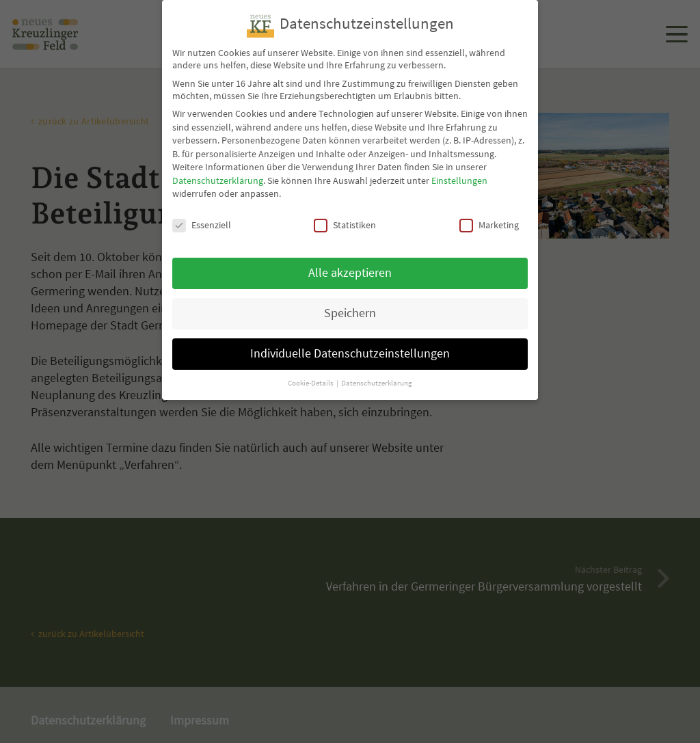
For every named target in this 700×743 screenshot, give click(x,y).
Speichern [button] (350, 299)
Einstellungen (459, 167)
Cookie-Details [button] (311, 369)
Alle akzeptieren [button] (350, 259)
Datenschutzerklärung (218, 167)
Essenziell (202, 211)
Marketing (489, 211)
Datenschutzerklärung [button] (377, 369)
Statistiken (345, 211)
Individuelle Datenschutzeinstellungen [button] (350, 340)
